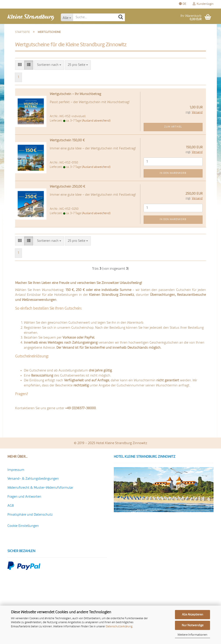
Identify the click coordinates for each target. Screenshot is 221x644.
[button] (183, 4)
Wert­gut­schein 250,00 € (68, 187)
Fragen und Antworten (24, 497)
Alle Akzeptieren (193, 615)
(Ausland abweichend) (96, 121)
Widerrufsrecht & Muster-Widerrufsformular (40, 488)
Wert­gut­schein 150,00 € (67, 140)
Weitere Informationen (192, 635)
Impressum (16, 470)
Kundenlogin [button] (203, 4)
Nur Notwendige (193, 625)
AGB (11, 506)
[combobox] (49, 65)
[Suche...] (67, 17)
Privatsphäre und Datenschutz (30, 515)
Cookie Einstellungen (23, 526)
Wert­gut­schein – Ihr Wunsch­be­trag (75, 94)
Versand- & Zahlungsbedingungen (33, 479)
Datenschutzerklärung (119, 627)
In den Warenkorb (173, 173)
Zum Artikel (173, 127)
